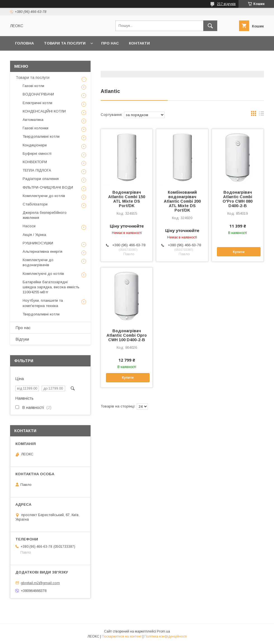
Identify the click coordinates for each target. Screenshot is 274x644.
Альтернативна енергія (42, 251)
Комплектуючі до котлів (43, 274)
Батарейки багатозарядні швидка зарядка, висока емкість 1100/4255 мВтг (51, 287)
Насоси (29, 226)
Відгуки (22, 339)
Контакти (139, 43)
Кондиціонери (35, 145)
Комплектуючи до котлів (44, 196)
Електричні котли (37, 103)
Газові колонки (36, 128)
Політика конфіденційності (166, 636)
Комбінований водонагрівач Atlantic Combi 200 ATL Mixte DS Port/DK (182, 201)
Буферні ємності (37, 154)
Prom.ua (163, 631)
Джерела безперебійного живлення (45, 215)
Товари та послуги (65, 43)
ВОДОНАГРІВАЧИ (38, 94)
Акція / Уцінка (34, 235)
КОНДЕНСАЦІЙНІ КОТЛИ (44, 111)
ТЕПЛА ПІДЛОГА (37, 170)
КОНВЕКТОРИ (35, 162)
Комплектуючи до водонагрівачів (38, 262)
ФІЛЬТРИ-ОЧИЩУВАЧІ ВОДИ (48, 187)
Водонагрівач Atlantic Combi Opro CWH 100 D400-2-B (127, 335)
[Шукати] (210, 26)
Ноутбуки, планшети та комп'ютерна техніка (43, 303)
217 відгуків (226, 4)
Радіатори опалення (41, 179)
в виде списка (261, 115)
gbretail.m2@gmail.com (40, 583)
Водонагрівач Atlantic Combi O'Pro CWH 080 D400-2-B (238, 199)
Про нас (110, 43)
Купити (239, 252)
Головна (24, 43)
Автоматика (33, 120)
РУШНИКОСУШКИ (38, 243)
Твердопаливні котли (41, 136)
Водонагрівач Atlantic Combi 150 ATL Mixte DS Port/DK (127, 199)
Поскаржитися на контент (122, 636)
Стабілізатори (35, 204)
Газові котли (33, 86)
